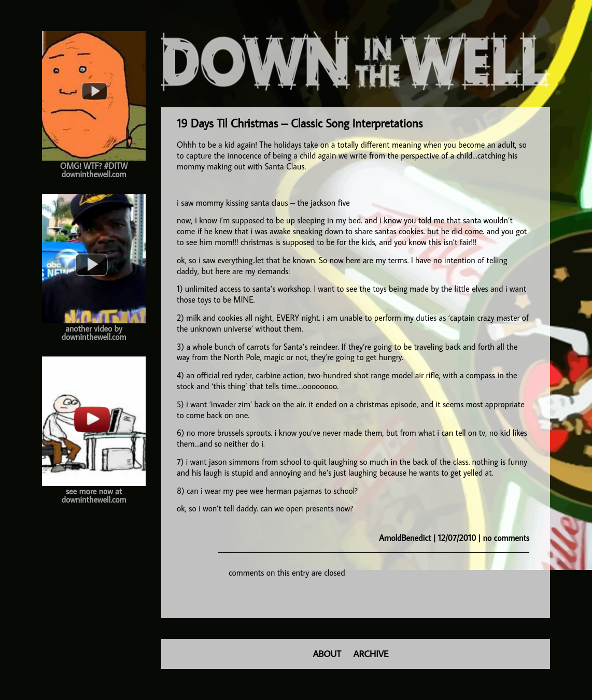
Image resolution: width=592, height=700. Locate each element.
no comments (506, 538)
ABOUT (327, 654)
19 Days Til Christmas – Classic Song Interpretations (300, 123)
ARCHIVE (371, 654)
